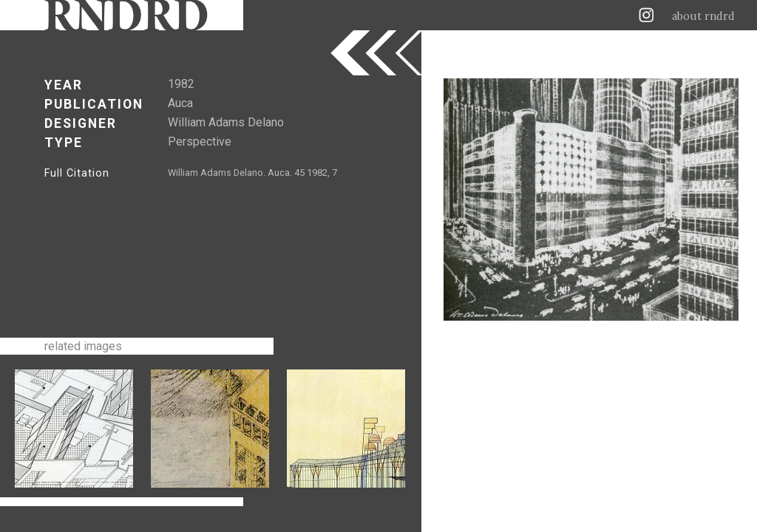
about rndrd (703, 16)
